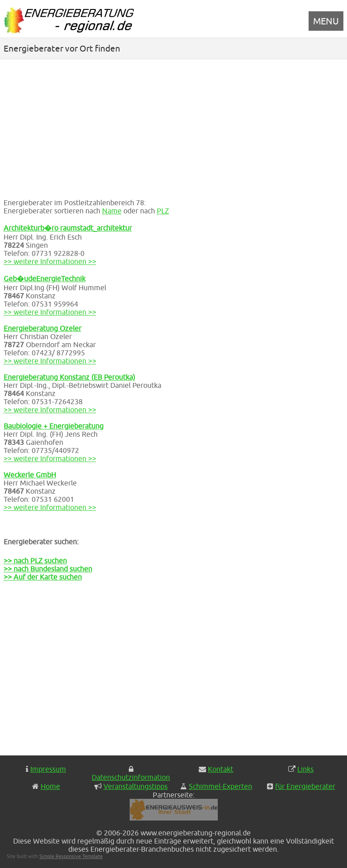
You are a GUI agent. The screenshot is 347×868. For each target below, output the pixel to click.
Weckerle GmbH (30, 475)
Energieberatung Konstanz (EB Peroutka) (69, 377)
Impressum (48, 769)
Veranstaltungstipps (136, 786)
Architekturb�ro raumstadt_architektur (68, 228)
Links (305, 769)
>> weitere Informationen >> (50, 261)
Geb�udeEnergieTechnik (45, 278)
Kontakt (220, 769)
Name (112, 211)
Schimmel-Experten (220, 786)
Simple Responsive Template (71, 856)
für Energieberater (305, 786)
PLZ (163, 211)
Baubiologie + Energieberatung (54, 426)
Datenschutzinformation (131, 777)
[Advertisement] (174, 127)
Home (50, 786)
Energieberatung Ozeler (42, 328)
